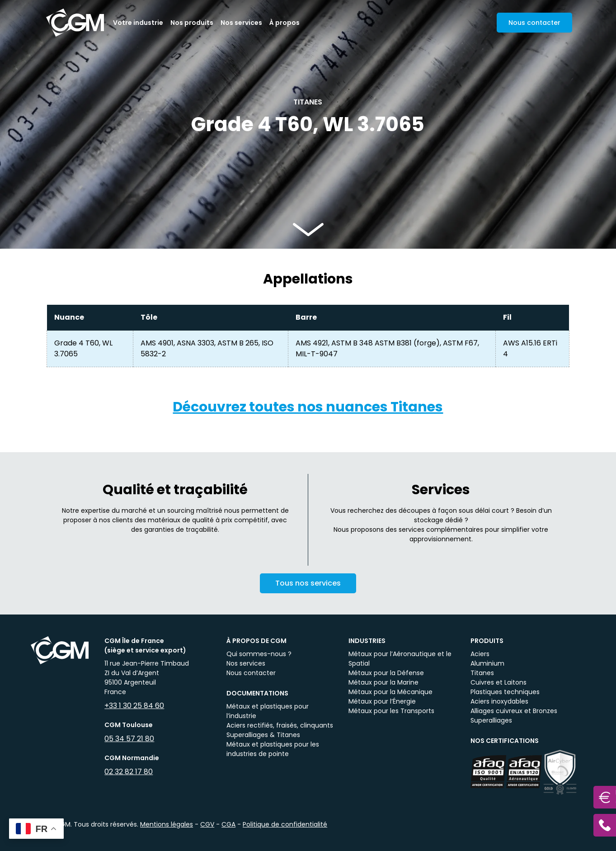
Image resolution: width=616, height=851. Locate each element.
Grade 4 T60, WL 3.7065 (83, 348)
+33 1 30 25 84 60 (134, 706)
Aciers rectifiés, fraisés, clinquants (280, 725)
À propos (284, 23)
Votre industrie (138, 23)
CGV (207, 824)
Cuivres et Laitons (498, 682)
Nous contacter (251, 673)
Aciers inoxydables (499, 701)
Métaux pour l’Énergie (382, 701)
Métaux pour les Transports (391, 711)
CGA (228, 824)
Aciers (480, 654)
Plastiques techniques (505, 692)
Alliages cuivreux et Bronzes (514, 711)
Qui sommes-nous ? (259, 654)
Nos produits (192, 23)
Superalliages (491, 720)
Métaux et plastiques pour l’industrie (268, 711)
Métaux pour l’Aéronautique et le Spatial (400, 659)
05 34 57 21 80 (129, 739)
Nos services (241, 23)
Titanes (482, 673)
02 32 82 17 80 (129, 772)
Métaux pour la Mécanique (390, 692)
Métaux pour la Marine (383, 682)
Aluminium (487, 663)
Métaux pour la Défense (386, 673)
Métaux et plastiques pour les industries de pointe (273, 749)
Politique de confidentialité (285, 824)
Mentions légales (167, 824)
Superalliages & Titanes (263, 735)
